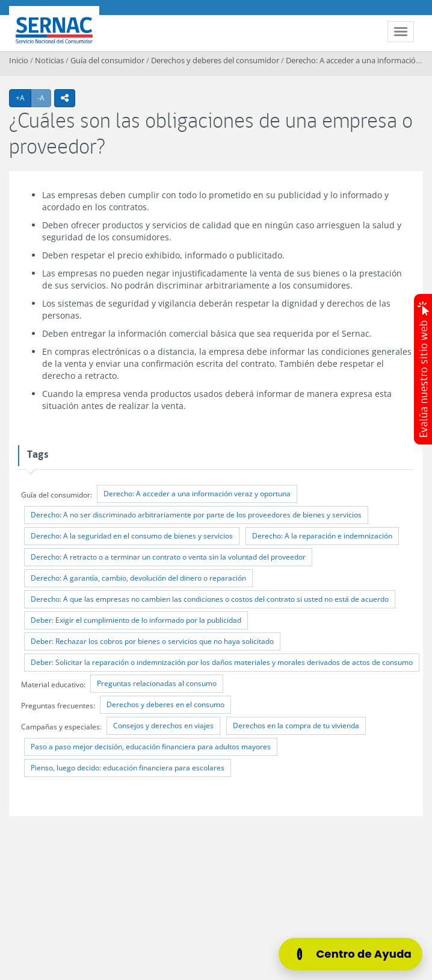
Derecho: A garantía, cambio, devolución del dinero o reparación (138, 578)
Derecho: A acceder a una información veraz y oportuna (197, 494)
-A (44, 98)
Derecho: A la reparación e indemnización (322, 536)
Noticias (49, 60)
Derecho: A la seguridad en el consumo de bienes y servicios (132, 536)
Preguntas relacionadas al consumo (157, 683)
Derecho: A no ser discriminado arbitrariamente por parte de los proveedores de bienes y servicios (196, 515)
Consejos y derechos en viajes (163, 726)
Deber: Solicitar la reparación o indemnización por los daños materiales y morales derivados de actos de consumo (222, 662)
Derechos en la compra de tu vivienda (296, 726)
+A (23, 98)
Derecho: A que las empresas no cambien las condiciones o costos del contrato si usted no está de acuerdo (210, 599)
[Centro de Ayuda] (350, 954)
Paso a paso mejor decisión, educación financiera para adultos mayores (151, 747)
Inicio (19, 60)
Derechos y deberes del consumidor (215, 60)
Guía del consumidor (107, 60)
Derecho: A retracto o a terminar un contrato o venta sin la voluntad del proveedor (168, 557)
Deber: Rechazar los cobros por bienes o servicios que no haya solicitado (152, 641)
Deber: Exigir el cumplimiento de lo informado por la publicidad (136, 620)
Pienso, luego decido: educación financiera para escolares (128, 768)
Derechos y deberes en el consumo (165, 704)
